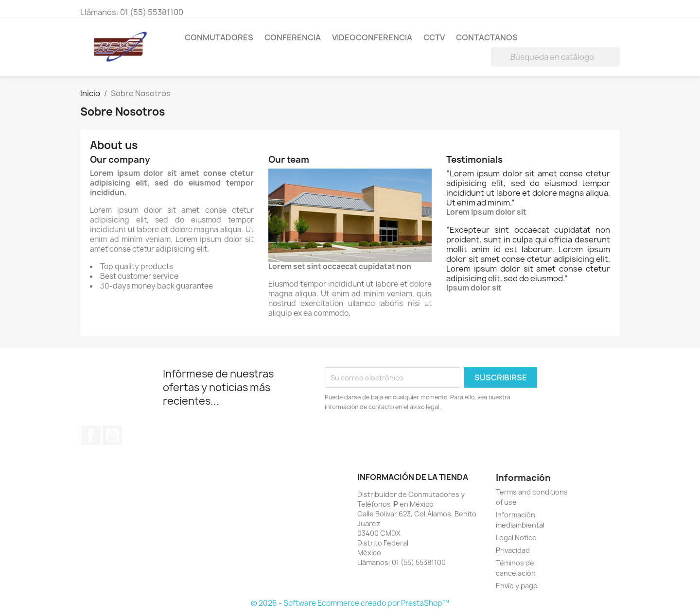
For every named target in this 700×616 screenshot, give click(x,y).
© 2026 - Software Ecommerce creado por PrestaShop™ (350, 603)
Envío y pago (517, 586)
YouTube (112, 435)
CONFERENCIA (293, 37)
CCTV (434, 37)
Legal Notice (516, 538)
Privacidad (513, 550)
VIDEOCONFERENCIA (372, 37)
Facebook (91, 435)
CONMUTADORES (219, 37)
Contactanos (487, 37)
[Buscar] (555, 57)
